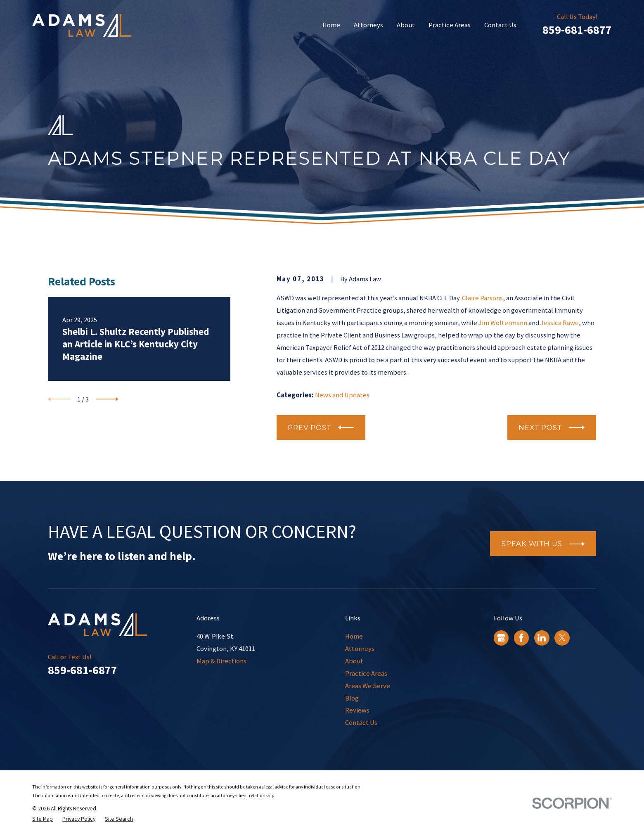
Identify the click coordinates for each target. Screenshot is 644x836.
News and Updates (342, 395)
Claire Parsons (482, 298)
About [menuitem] (406, 25)
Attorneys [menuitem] (368, 25)
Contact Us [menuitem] (500, 25)
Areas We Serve (368, 686)
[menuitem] (43, 819)
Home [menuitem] (331, 25)
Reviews (357, 710)
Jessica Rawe (560, 323)
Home (354, 636)
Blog (352, 698)
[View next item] (107, 399)
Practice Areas (366, 673)
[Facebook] (521, 638)
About (354, 661)
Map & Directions (221, 661)
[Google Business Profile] (501, 638)
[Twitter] (562, 638)
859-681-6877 (577, 30)
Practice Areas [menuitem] (450, 25)
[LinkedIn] (542, 638)
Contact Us (361, 723)
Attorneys (360, 649)
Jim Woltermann (503, 323)
